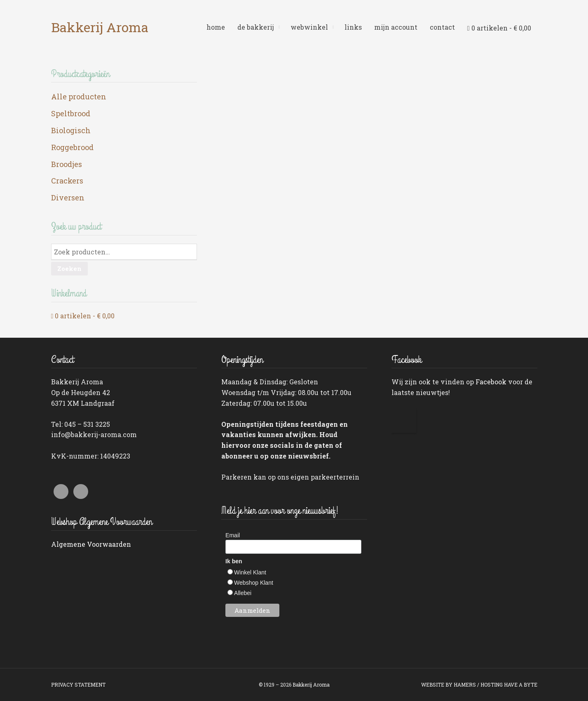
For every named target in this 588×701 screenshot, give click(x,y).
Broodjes (67, 164)
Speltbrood (71, 113)
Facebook (491, 382)
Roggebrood (72, 147)
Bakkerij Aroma (100, 27)
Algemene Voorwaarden (91, 544)
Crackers (67, 181)
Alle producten (79, 96)
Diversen (68, 198)
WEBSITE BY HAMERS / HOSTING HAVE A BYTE (479, 685)
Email (233, 535)
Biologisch (71, 130)
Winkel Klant (250, 572)
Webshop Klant (254, 583)
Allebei (243, 593)
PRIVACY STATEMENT (78, 685)
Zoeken (69, 268)
